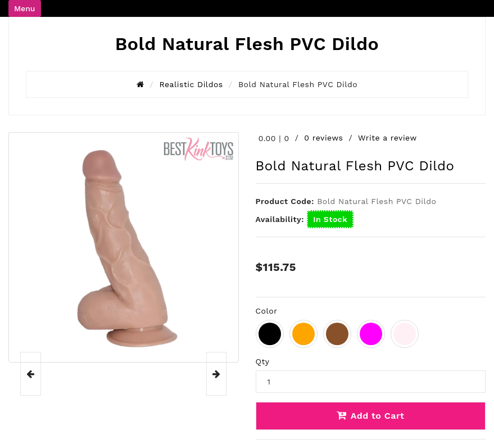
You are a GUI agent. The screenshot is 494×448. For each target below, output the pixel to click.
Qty (263, 361)
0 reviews (323, 138)
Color (267, 311)
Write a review (388, 138)
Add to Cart (370, 416)
